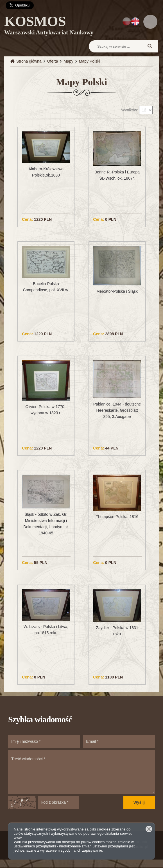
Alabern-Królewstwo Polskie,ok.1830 (46, 172)
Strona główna (29, 61)
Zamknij (149, 829)
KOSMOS (49, 26)
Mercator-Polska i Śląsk (117, 291)
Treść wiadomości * (81, 772)
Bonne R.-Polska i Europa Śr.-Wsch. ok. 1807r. (117, 175)
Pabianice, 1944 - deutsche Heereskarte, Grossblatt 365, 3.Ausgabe (117, 410)
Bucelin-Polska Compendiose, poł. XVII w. (46, 287)
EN (135, 21)
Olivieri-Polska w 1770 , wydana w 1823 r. (46, 410)
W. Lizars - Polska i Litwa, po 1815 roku (46, 630)
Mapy (68, 61)
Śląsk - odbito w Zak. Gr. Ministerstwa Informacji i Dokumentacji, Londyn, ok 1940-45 (46, 524)
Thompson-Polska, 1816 (117, 517)
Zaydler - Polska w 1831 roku (117, 631)
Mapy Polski (90, 61)
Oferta (53, 61)
